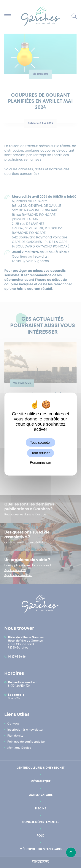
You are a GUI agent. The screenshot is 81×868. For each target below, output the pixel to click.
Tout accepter (40, 443)
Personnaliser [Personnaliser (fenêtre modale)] (41, 463)
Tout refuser (40, 453)
